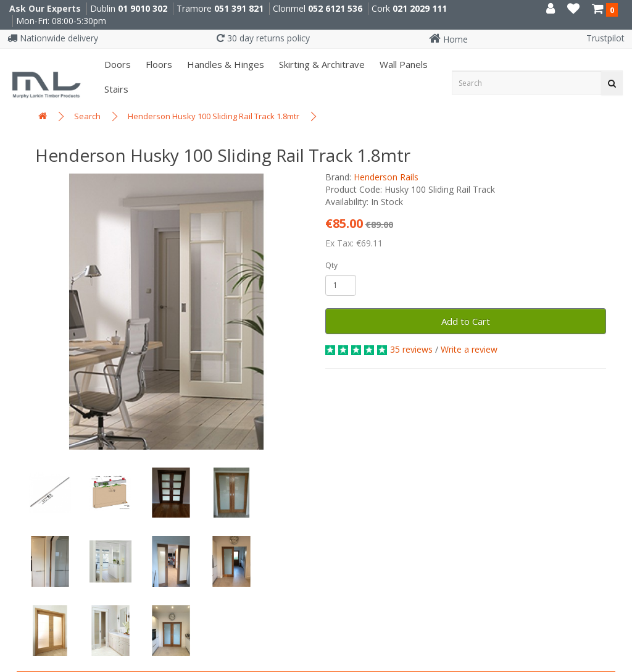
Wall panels (402, 64)
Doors (116, 64)
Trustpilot (605, 38)
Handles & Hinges (224, 64)
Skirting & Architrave (321, 64)
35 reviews (411, 349)
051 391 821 (239, 8)
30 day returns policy (263, 38)
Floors (158, 64)
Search (87, 116)
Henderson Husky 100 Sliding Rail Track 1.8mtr (214, 116)
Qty (331, 265)
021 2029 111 (420, 8)
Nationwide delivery (53, 38)
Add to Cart (466, 321)
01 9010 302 (143, 8)
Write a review (469, 349)
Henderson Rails (386, 177)
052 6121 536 (335, 8)
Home (448, 39)
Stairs (115, 89)
